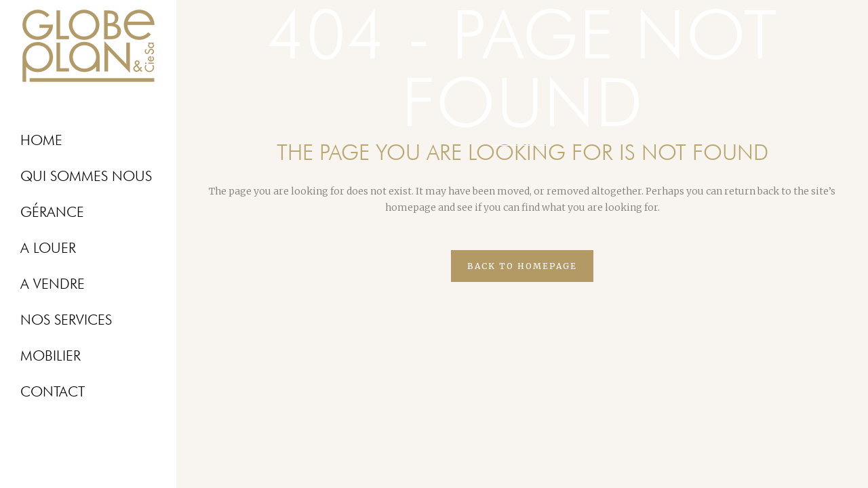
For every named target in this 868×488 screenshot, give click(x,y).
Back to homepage (522, 266)
